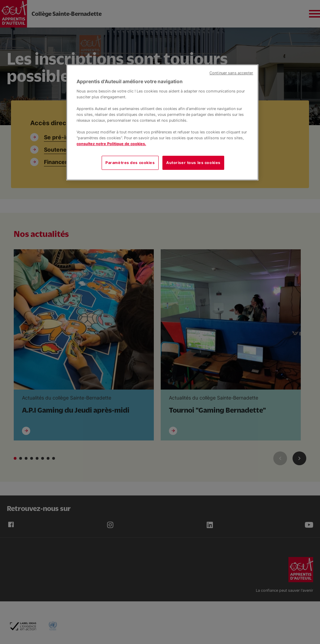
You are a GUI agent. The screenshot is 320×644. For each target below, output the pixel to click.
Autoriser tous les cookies (193, 163)
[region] (162, 122)
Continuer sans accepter (231, 73)
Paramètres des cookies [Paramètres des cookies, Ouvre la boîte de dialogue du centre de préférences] (130, 163)
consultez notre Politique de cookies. (111, 144)
